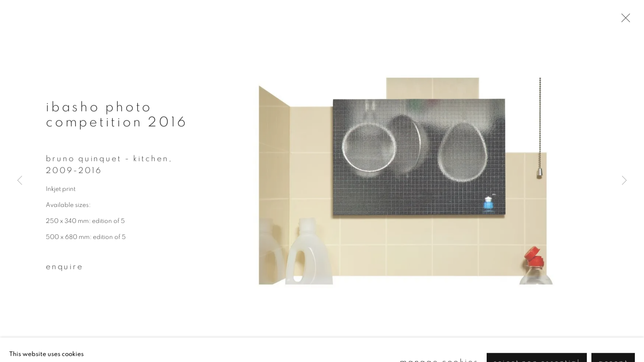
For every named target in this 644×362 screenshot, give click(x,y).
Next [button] (624, 181)
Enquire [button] (64, 270)
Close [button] (625, 21)
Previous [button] (20, 181)
